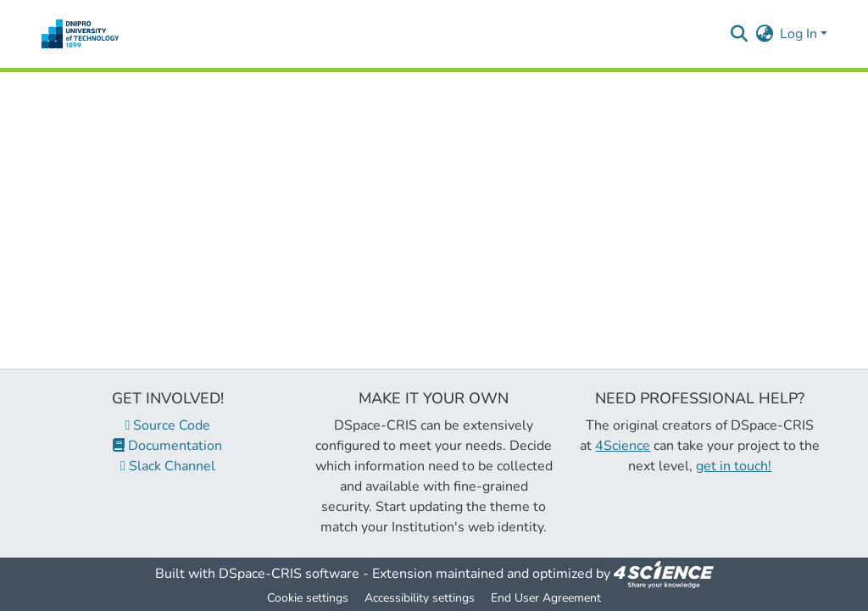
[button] (80, 34)
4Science (623, 446)
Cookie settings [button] (308, 598)
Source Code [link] (168, 425)
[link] (664, 574)
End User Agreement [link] (546, 598)
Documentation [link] (167, 446)
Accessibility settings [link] (420, 598)
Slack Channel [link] (168, 466)
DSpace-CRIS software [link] (289, 574)
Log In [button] (800, 34)
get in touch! (734, 466)
